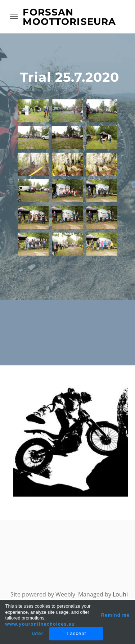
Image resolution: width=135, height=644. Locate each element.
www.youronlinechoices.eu (40, 624)
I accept (76, 633)
